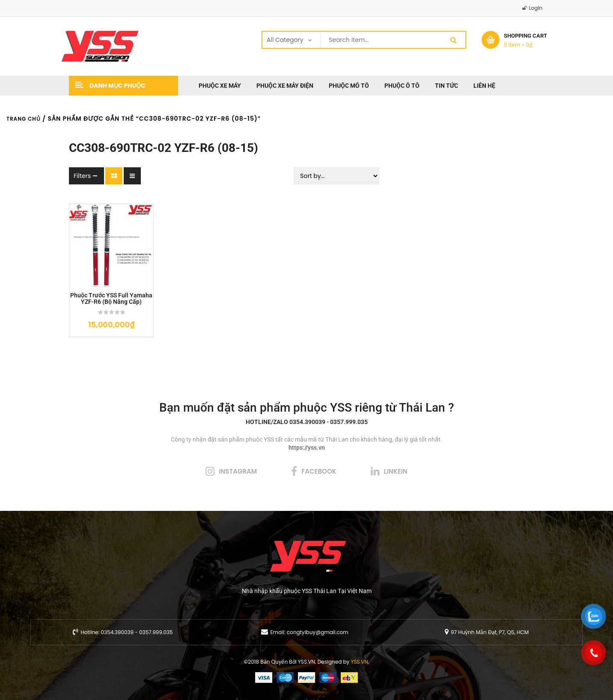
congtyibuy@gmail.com (318, 632)
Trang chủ (24, 119)
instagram (238, 471)
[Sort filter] (336, 176)
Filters (82, 176)
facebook (319, 471)
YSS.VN (360, 662)
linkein (396, 471)
